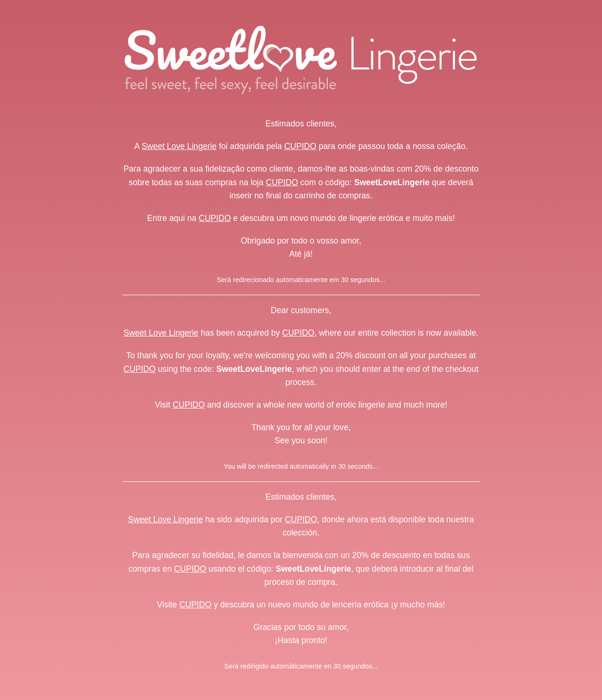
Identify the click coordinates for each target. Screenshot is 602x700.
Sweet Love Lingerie (179, 146)
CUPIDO (300, 146)
